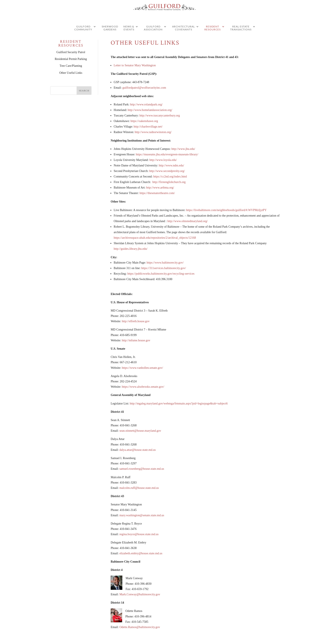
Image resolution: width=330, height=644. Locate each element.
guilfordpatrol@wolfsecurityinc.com (144, 88)
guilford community (83, 36)
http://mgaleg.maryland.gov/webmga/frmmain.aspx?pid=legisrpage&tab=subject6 (179, 404)
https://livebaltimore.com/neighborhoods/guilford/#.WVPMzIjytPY (226, 210)
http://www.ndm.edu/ (171, 165)
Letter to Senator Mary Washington (135, 65)
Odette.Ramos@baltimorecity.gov (140, 627)
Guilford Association (153, 36)
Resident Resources (213, 36)
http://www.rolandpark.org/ (146, 104)
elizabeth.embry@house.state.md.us (141, 553)
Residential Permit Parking (71, 59)
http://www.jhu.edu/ (183, 149)
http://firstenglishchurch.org (169, 182)
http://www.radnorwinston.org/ (153, 132)
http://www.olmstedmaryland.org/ (188, 221)
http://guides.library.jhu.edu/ (131, 249)
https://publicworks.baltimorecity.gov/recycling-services (161, 274)
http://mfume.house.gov (136, 340)
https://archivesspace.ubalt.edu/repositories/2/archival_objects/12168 (155, 238)
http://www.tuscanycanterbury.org (160, 116)
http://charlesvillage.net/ (148, 127)
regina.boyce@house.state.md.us (139, 534)
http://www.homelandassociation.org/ (150, 110)
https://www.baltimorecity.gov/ (165, 263)
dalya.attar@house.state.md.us (138, 450)
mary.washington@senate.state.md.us (142, 515)
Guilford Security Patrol (71, 52)
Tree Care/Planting (71, 66)
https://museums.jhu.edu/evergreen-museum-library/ (167, 154)
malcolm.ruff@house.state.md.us (139, 488)
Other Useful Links (71, 73)
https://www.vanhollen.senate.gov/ (142, 368)
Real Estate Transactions (241, 36)
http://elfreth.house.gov (136, 321)
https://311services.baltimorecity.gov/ (164, 268)
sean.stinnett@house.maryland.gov (140, 431)
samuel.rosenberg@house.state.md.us (142, 469)
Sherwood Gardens (110, 36)
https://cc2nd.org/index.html (170, 177)
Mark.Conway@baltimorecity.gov (140, 594)
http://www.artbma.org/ (160, 188)
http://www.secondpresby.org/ (167, 171)
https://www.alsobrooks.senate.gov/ (143, 387)
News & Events (129, 36)
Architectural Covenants (184, 36)
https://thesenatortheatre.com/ (157, 193)
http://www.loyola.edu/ (163, 160)
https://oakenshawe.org (144, 121)
